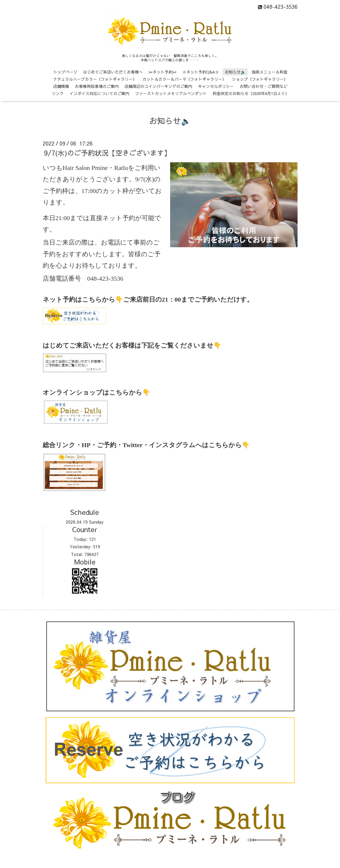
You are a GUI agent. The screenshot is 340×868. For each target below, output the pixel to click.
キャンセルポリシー (216, 86)
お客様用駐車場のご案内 (97, 86)
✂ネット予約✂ (163, 72)
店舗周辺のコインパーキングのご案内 (158, 86)
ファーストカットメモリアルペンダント (171, 93)
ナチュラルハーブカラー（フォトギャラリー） (95, 79)
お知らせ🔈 (235, 72)
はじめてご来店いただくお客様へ (113, 72)
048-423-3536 (105, 279)
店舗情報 (61, 86)
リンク (58, 93)
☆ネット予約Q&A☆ (201, 72)
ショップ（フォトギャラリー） (260, 79)
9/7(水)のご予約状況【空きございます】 (107, 153)
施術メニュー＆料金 (270, 72)
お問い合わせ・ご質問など (264, 86)
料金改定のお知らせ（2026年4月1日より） (251, 93)
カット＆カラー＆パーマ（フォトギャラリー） (184, 79)
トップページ (65, 72)
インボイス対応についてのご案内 (99, 93)
